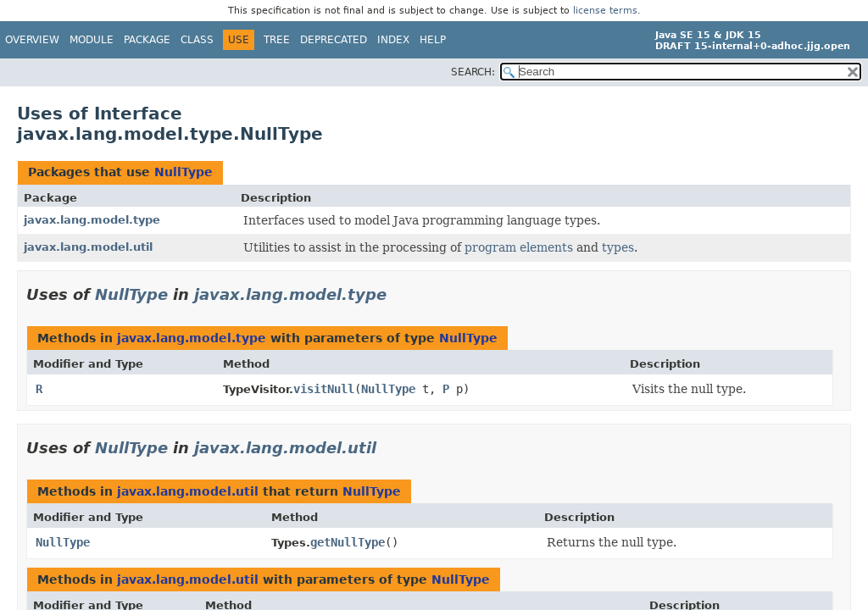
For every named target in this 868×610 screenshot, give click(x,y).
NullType (184, 172)
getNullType (348, 542)
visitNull (324, 389)
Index (393, 40)
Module (92, 40)
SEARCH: (473, 72)
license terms (605, 11)
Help (433, 40)
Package (147, 40)
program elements (519, 247)
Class (197, 40)
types (618, 247)
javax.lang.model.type (92, 220)
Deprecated (334, 40)
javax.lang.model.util (88, 247)
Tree (277, 40)
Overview (32, 40)
